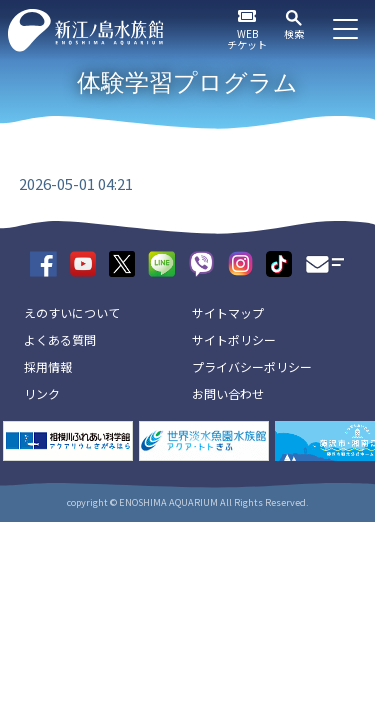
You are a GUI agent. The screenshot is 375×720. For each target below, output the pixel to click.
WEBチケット (247, 39)
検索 (294, 33)
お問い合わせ (228, 393)
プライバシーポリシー (252, 366)
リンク (42, 393)
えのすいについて (72, 312)
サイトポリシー (234, 339)
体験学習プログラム (187, 82)
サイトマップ (228, 312)
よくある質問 (60, 339)
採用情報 (48, 366)
